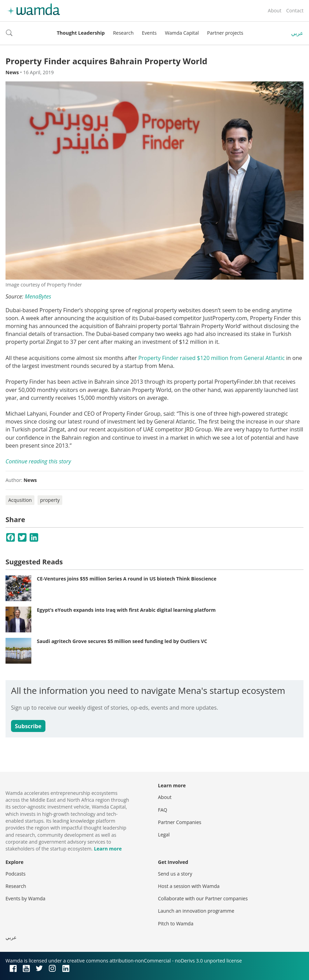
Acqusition (20, 500)
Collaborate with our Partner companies (203, 898)
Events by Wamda (25, 898)
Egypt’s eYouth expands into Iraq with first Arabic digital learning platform (126, 610)
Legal (164, 835)
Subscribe (28, 726)
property (50, 500)
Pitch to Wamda (176, 923)
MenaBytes (38, 296)
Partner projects (225, 33)
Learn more (108, 849)
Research (123, 33)
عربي (297, 33)
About (274, 10)
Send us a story (175, 874)
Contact (295, 10)
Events (149, 33)
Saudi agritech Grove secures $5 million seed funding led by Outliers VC (122, 641)
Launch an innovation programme (196, 911)
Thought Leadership (81, 33)
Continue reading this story (38, 461)
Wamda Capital (182, 33)
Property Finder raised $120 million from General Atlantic (211, 358)
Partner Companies (180, 822)
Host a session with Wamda (189, 886)
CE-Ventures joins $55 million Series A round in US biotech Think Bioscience (127, 579)
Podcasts (15, 874)
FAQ (163, 810)
